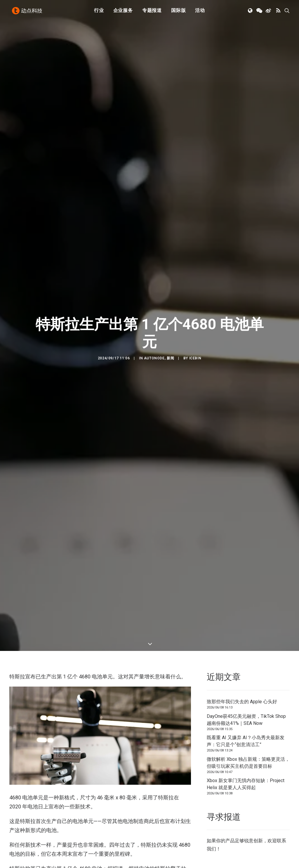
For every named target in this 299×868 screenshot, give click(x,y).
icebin (195, 334)
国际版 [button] (178, 12)
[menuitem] (99, 13)
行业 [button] (99, 12)
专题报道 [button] (152, 12)
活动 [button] (200, 12)
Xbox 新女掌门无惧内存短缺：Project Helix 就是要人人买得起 (246, 736)
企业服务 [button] (123, 12)
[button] (251, 13)
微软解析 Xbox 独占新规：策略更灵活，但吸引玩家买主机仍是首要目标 (248, 714)
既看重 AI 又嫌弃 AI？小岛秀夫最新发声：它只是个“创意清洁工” (246, 693)
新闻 (170, 334)
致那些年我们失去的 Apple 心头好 (242, 653)
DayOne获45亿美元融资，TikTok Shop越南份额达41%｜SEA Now (246, 671)
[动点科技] (28, 13)
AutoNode (154, 334)
